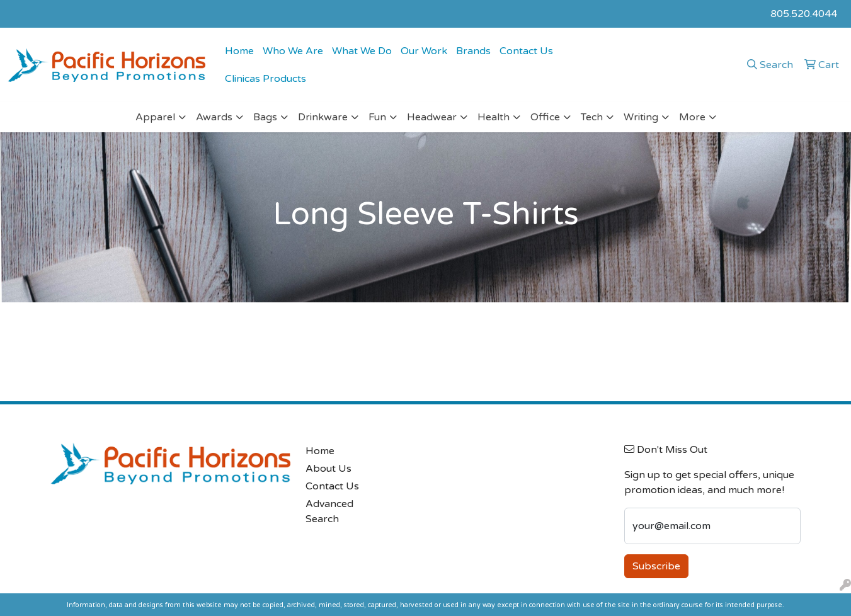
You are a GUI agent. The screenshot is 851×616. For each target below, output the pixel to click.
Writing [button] (641, 117)
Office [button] (545, 117)
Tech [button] (592, 117)
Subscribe (656, 566)
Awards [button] (214, 117)
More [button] (692, 117)
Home (239, 51)
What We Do (362, 51)
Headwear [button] (432, 117)
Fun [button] (377, 117)
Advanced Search (329, 511)
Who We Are (293, 51)
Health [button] (494, 117)
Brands (473, 51)
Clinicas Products (266, 79)
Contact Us (526, 51)
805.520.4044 (804, 14)
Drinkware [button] (323, 117)
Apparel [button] (155, 117)
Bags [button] (265, 117)
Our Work (424, 51)
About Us (328, 469)
